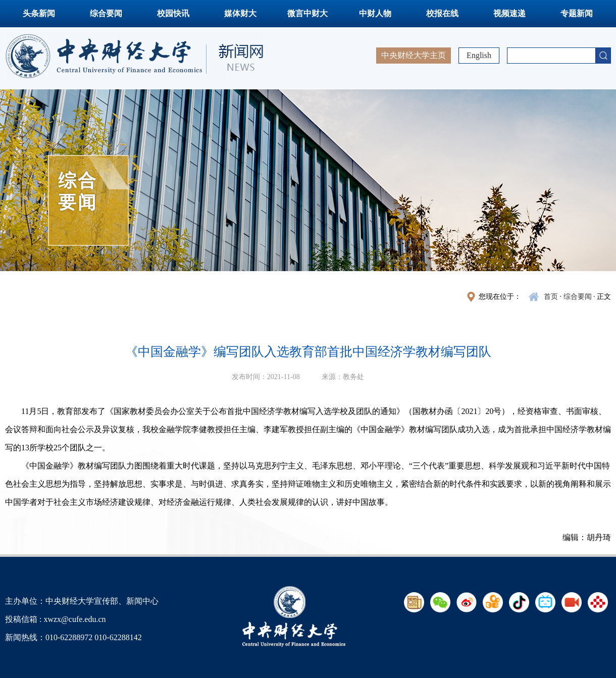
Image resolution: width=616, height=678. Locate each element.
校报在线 (442, 13)
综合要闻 (106, 13)
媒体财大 (240, 13)
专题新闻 (577, 13)
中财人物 (375, 13)
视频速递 (509, 13)
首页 (551, 297)
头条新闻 (39, 13)
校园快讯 (173, 13)
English (479, 55)
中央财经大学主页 (414, 55)
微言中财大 (307, 13)
